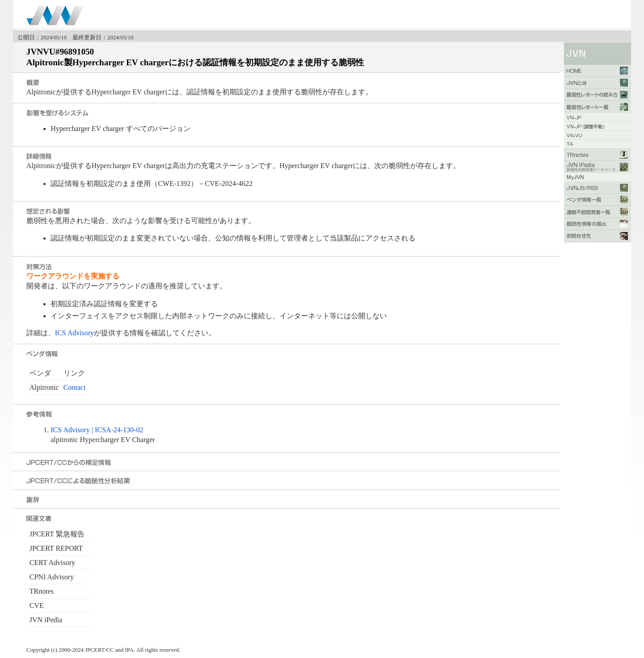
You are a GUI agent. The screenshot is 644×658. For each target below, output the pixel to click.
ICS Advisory (75, 333)
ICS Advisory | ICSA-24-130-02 (97, 430)
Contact (75, 387)
